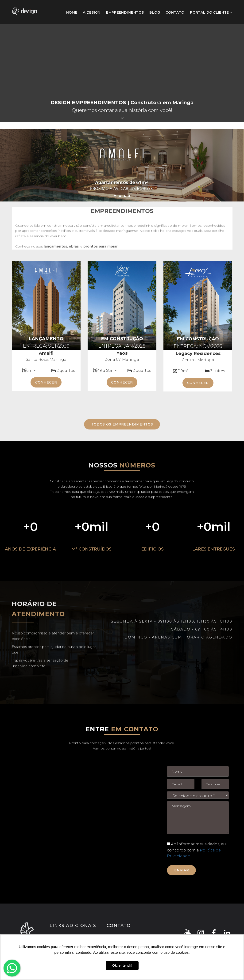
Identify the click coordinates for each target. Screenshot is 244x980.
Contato (175, 12)
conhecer (46, 382)
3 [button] (125, 196)
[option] (122, 165)
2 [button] (120, 196)
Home (72, 12)
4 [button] (129, 196)
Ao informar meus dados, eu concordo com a (196, 850)
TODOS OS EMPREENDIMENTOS (122, 424)
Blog (155, 12)
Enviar (182, 870)
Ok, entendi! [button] (122, 965)
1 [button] (115, 196)
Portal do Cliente (211, 12)
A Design (92, 12)
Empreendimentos (125, 12)
